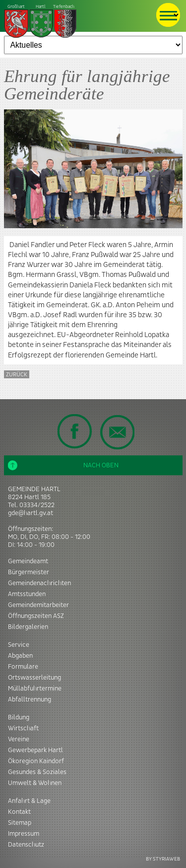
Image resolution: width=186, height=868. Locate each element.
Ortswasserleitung (34, 678)
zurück (17, 375)
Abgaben (20, 656)
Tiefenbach (41, 22)
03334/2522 (37, 505)
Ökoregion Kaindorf (36, 761)
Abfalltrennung (30, 699)
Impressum (24, 834)
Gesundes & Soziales (37, 772)
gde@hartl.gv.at (31, 513)
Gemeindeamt (28, 561)
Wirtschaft (23, 728)
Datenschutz (26, 845)
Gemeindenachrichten (39, 583)
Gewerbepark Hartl (35, 750)
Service (19, 645)
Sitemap (20, 823)
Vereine (19, 739)
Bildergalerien (28, 627)
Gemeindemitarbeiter (38, 605)
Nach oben (63, 465)
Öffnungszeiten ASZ (36, 616)
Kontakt (19, 812)
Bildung (19, 717)
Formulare (23, 667)
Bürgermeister (29, 572)
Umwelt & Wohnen (35, 783)
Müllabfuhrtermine (35, 689)
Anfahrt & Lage (29, 801)
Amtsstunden (27, 594)
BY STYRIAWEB (163, 859)
